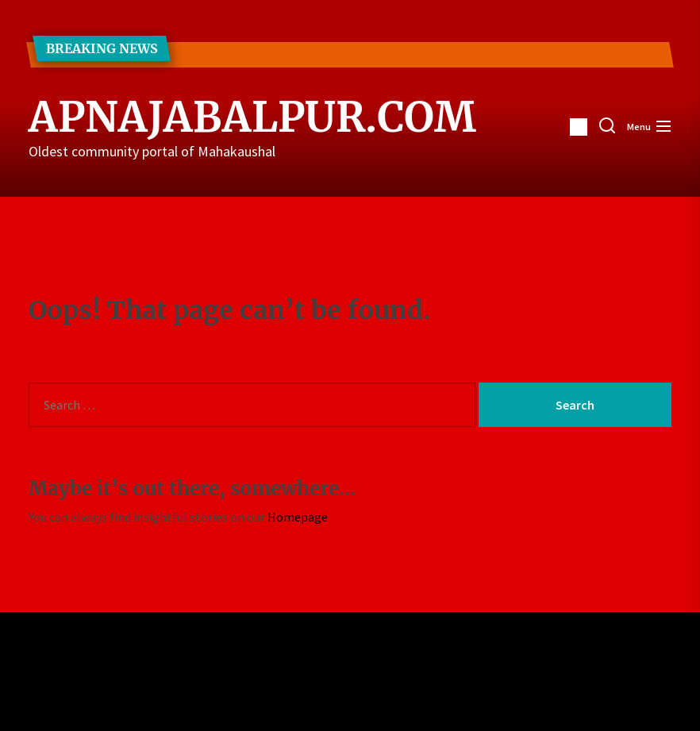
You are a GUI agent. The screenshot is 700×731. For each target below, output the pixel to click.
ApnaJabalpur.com (207, 117)
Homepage (298, 517)
